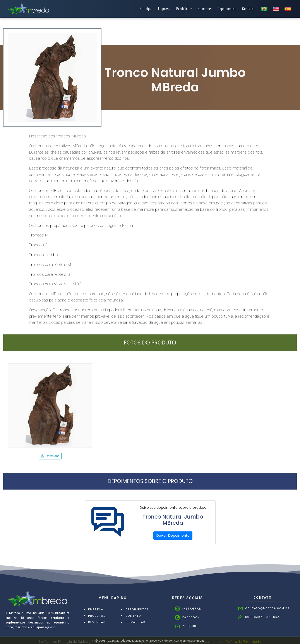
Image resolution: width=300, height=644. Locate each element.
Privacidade (137, 622)
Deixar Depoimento (173, 535)
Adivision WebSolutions (189, 641)
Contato (248, 9)
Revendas (205, 9)
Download (50, 456)
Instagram (192, 609)
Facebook (191, 617)
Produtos (183, 9)
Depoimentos (227, 9)
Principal (146, 9)
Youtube (190, 626)
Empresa (164, 9)
